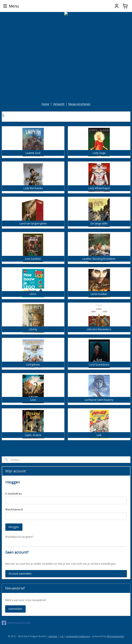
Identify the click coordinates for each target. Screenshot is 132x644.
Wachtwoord (14, 509)
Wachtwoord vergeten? (19, 537)
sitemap (53, 636)
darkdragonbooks (16, 623)
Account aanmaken (20, 574)
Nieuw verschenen (79, 104)
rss (62, 636)
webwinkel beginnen (78, 636)
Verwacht (59, 104)
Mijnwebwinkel (115, 636)
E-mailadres (14, 494)
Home (45, 104)
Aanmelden (15, 609)
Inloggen (14, 527)
